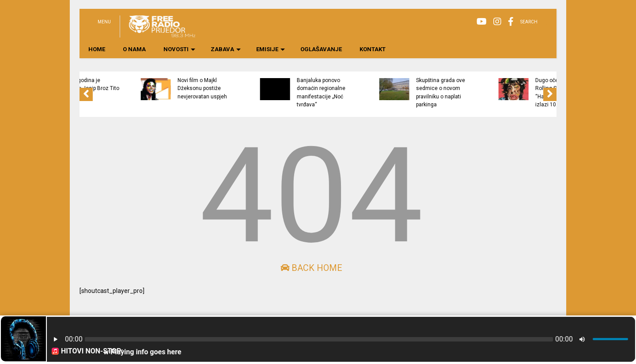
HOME (97, 49)
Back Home (311, 268)
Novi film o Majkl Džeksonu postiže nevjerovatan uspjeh (242, 88)
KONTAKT (373, 49)
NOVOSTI (179, 49)
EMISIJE (271, 49)
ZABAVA (226, 49)
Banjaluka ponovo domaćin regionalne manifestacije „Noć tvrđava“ (361, 92)
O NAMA (134, 49)
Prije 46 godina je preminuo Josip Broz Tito (129, 84)
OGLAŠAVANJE (321, 49)
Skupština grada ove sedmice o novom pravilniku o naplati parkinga (480, 92)
